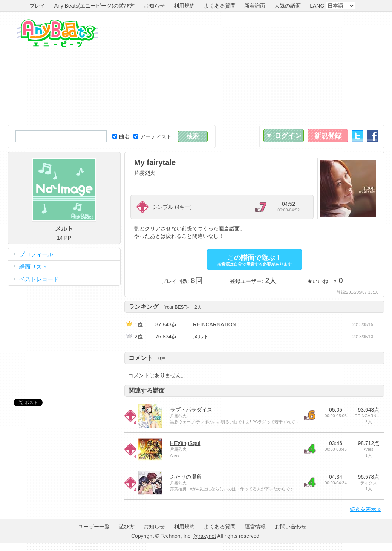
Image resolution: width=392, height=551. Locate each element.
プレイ (37, 6)
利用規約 (184, 6)
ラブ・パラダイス (191, 410)
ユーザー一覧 (94, 527)
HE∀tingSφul (185, 443)
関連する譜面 (147, 391)
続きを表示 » (365, 509)
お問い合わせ (291, 527)
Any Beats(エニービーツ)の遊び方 (94, 6)
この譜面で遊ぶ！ (254, 260)
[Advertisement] (295, 68)
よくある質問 (220, 6)
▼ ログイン (284, 136)
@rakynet (205, 536)
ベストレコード (39, 279)
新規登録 (328, 136)
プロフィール (36, 254)
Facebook (372, 136)
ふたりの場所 (186, 477)
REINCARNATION (215, 324)
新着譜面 (255, 6)
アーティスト (153, 136)
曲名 (121, 136)
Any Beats (57, 33)
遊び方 (127, 527)
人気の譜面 (288, 6)
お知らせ (154, 6)
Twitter (357, 136)
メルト (201, 337)
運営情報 (255, 527)
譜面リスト (33, 267)
